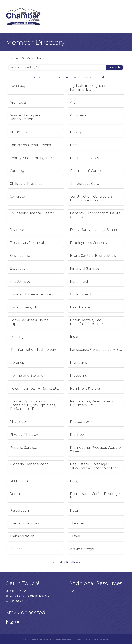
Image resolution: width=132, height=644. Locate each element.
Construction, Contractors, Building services (92, 198)
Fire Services (20, 281)
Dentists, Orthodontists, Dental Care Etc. (96, 215)
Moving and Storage (26, 375)
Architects (18, 102)
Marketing (79, 363)
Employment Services (88, 243)
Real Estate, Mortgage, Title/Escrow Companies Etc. (94, 466)
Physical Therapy (24, 434)
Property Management (29, 464)
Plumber (78, 434)
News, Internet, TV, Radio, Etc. (34, 388)
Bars (74, 145)
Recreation (19, 481)
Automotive (20, 132)
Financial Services (85, 268)
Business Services (84, 158)
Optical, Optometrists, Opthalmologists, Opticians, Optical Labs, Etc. (33, 405)
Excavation (19, 268)
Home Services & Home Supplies (29, 322)
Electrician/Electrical (27, 243)
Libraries (17, 363)
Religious (78, 481)
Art (73, 102)
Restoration (19, 510)
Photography (81, 422)
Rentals (16, 494)
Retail (75, 510)
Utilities (16, 549)
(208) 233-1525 (18, 591)
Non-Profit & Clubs (85, 388)
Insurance (78, 337)
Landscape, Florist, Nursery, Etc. (96, 350)
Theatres (77, 523)
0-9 (30, 77)
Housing (17, 337)
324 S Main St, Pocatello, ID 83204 (30, 596)
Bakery (76, 132)
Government (81, 294)
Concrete (17, 196)
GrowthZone (73, 562)
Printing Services (24, 447)
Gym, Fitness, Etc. (24, 307)
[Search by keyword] (57, 68)
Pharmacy (18, 422)
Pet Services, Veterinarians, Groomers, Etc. (92, 403)
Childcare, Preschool (27, 184)
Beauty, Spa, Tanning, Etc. (31, 158)
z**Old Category (83, 549)
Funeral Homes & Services (31, 294)
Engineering (20, 256)
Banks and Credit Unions (30, 145)
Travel (75, 536)
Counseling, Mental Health (32, 213)
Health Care (80, 307)
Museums (78, 375)
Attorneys (78, 115)
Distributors (20, 230)
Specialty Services (24, 523)
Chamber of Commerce (90, 171)
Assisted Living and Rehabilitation (26, 117)
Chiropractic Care (84, 184)
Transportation (22, 536)
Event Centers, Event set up (93, 256)
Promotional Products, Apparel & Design (96, 449)
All (103, 77)
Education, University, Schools (95, 230)
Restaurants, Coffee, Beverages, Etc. (96, 495)
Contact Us (16, 601)
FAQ (71, 591)
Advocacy (18, 86)
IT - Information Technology (33, 350)
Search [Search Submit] (114, 67)
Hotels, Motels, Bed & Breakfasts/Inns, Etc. (87, 322)
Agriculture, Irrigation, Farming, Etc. (89, 88)
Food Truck (79, 281)
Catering (17, 171)
